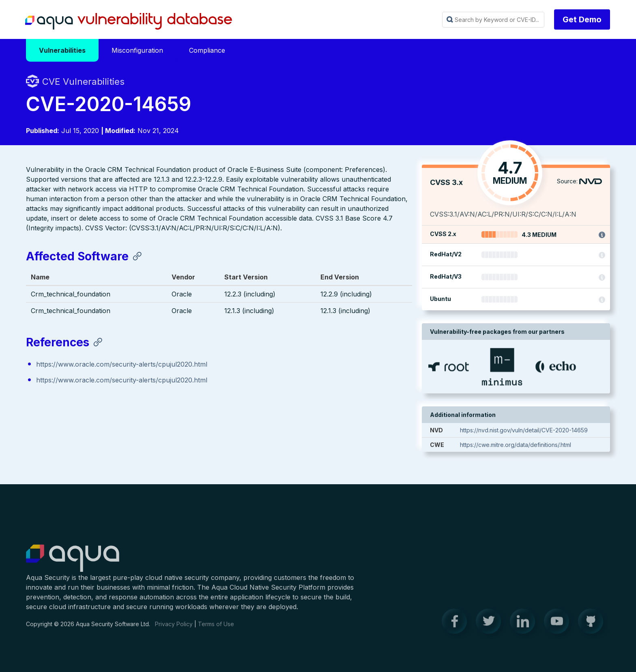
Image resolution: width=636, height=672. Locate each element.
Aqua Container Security (73, 563)
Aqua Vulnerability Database (129, 21)
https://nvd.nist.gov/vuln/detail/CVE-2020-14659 (524, 430)
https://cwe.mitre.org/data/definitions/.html (516, 445)
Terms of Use (216, 629)
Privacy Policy (174, 629)
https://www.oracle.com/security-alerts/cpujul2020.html (122, 365)
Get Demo (582, 19)
